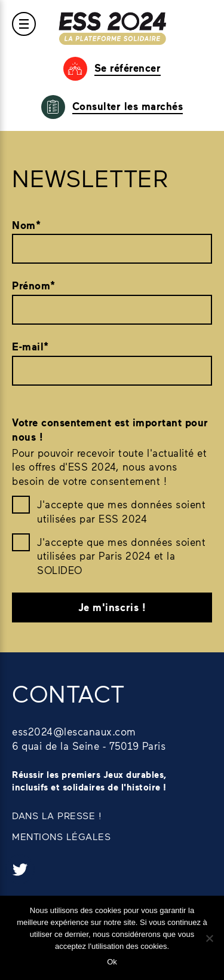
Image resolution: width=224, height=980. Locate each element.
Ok (112, 962)
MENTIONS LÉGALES (61, 836)
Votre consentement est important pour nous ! (110, 430)
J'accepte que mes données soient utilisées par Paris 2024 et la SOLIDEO (121, 556)
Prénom (34, 286)
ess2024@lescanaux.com (74, 731)
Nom (26, 225)
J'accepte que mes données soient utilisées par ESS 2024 (121, 511)
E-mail (30, 347)
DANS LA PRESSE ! (57, 815)
